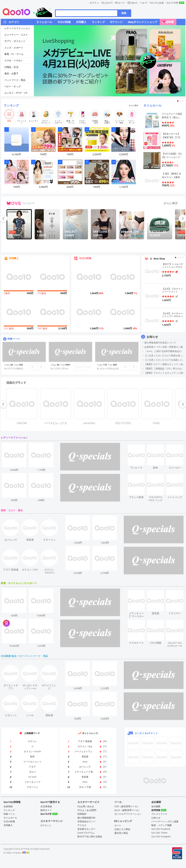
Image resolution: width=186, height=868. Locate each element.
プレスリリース (159, 814)
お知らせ (152, 337)
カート (122, 3)
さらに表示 (133, 105)
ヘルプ (144, 3)
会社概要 (156, 806)
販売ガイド (46, 810)
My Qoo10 (107, 3)
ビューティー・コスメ (16, 35)
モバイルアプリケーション (128, 814)
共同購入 (14, 258)
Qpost (134, 3)
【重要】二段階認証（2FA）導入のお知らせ (165, 369)
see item (140, 447)
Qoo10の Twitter (159, 833)
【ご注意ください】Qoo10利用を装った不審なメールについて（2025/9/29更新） (165, 356)
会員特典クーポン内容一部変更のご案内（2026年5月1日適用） (165, 347)
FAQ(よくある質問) (87, 810)
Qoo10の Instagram (161, 837)
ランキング (11, 105)
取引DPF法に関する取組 (90, 837)
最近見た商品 (121, 833)
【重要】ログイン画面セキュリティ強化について (165, 364)
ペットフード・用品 (15, 80)
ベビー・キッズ (13, 86)
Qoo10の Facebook (161, 829)
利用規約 (82, 814)
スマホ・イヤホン (14, 60)
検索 (124, 13)
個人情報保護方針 (86, 818)
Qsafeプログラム (86, 833)
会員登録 (8, 806)
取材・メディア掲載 (162, 825)
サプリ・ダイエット (15, 41)
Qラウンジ (46, 825)
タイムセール (152, 105)
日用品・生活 (11, 67)
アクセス (82, 825)
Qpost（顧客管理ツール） (127, 810)
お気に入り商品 (122, 829)
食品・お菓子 (11, 73)
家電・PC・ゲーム (14, 54)
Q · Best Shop (158, 259)
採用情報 (156, 810)
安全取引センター (86, 829)
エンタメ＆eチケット (146, 733)
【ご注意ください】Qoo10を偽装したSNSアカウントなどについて (165, 360)
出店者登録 (46, 806)
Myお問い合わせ (86, 806)
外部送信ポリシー (86, 822)
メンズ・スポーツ (14, 48)
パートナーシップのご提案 (165, 822)
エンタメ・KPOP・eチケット (19, 93)
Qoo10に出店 (157, 3)
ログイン (94, 3)
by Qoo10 (29, 203)
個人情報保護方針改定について (160, 343)
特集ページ (14, 339)
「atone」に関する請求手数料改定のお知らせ (165, 351)
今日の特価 (85, 258)
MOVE (14, 203)
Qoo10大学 (172, 3)
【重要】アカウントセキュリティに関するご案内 (165, 373)
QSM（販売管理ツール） (127, 806)
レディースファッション (17, 28)
